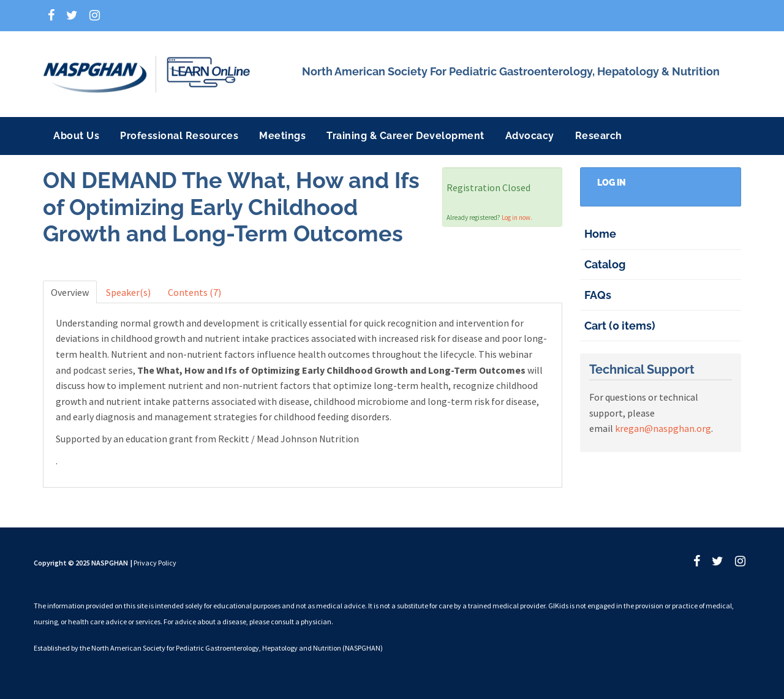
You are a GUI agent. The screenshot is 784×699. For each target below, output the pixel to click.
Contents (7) (194, 292)
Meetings (282, 136)
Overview (70, 292)
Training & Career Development (405, 136)
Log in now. (517, 217)
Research (599, 136)
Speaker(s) (128, 292)
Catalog (605, 264)
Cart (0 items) (620, 326)
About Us (76, 136)
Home (600, 234)
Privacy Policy (155, 563)
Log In (612, 183)
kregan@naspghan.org (663, 428)
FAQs (598, 295)
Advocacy (530, 136)
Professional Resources (179, 136)
